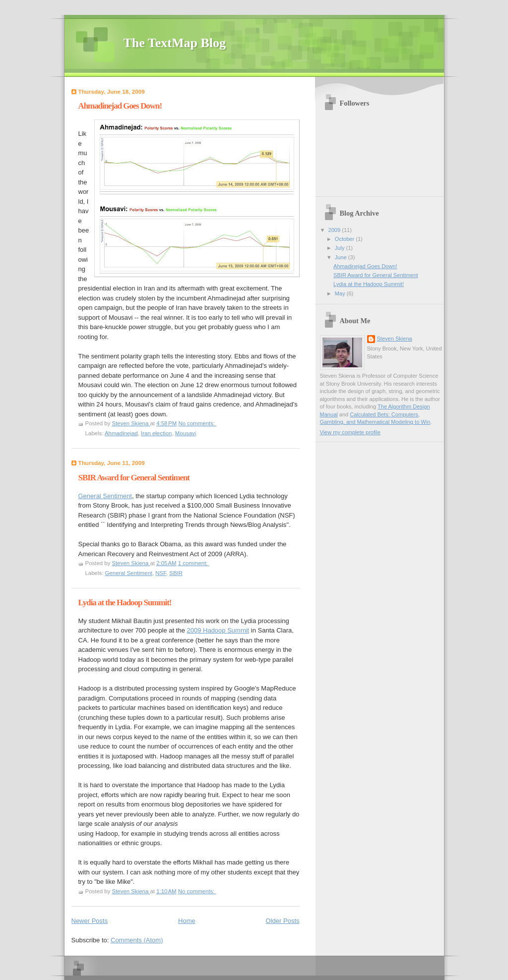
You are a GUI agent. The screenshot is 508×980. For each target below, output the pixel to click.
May (341, 293)
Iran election (156, 433)
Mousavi (186, 433)
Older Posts (283, 921)
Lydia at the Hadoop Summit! (125, 603)
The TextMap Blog (175, 43)
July (341, 248)
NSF (161, 573)
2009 (335, 230)
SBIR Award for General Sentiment (134, 478)
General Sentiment (105, 496)
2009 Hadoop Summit (218, 630)
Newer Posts (90, 921)
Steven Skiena (395, 339)
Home (187, 921)
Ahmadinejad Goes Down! (120, 106)
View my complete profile (350, 432)
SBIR (176, 573)
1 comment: (194, 563)
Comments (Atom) (137, 940)
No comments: (197, 423)
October (345, 239)
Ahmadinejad (121, 433)
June (342, 257)
